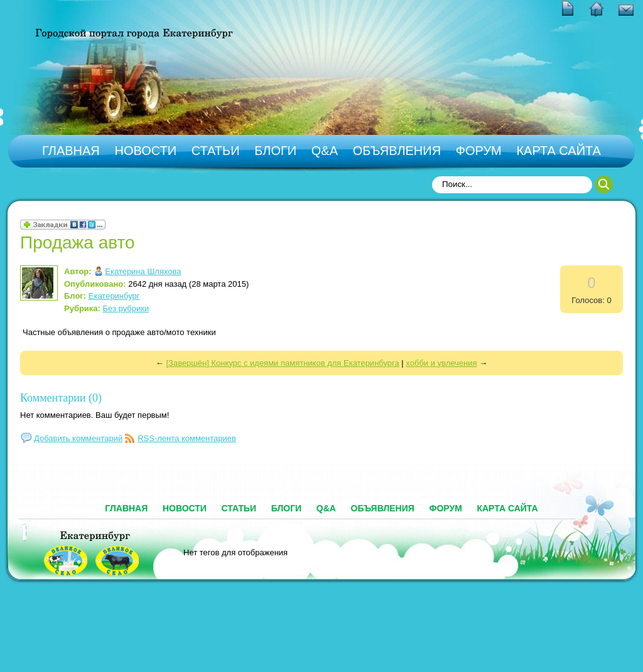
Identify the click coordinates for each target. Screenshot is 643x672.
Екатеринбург (114, 296)
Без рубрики (126, 308)
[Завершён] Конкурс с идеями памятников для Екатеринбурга (282, 363)
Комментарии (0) (61, 398)
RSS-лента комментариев (187, 438)
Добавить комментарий (78, 438)
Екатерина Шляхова (143, 271)
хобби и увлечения (441, 363)
